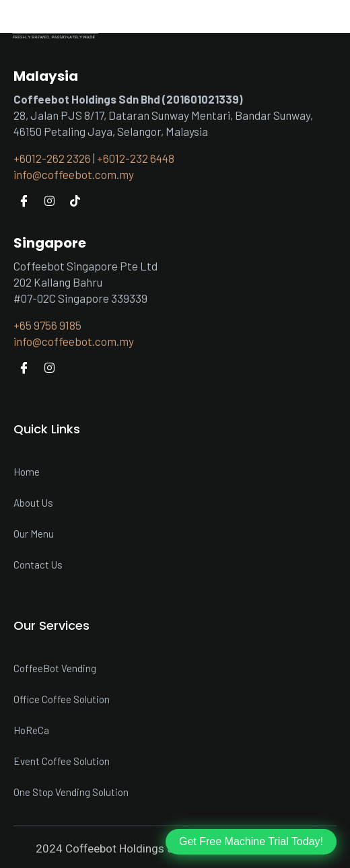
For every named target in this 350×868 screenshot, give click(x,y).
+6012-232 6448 (136, 158)
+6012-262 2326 (52, 158)
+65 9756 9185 (47, 325)
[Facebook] (24, 200)
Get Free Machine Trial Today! (251, 841)
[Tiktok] (75, 200)
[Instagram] (49, 200)
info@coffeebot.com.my (74, 174)
